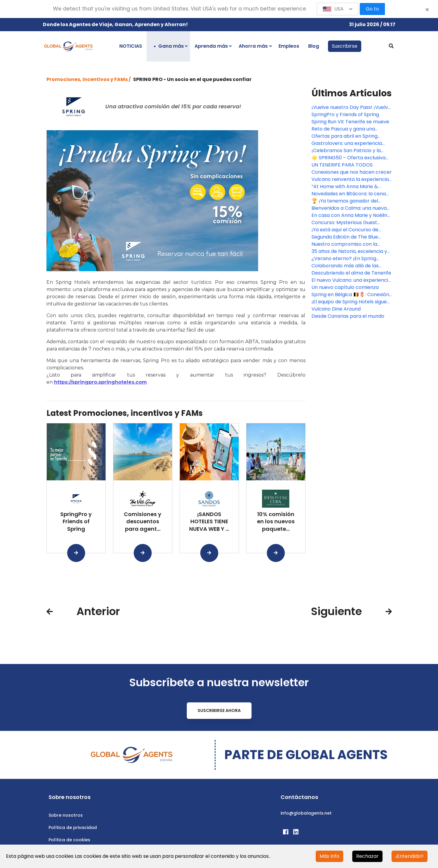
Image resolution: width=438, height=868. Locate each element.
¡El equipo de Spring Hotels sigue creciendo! (349, 302)
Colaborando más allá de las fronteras (345, 266)
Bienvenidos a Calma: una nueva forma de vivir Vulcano (349, 208)
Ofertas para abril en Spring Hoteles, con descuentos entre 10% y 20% (348, 136)
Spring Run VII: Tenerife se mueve (350, 122)
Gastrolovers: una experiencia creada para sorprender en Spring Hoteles (347, 143)
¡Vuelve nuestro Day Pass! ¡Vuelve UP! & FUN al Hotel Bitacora (351, 107)
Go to (372, 9)
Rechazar (367, 856)
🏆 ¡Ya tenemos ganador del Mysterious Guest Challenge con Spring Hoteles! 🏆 (350, 201)
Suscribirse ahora (219, 710)
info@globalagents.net (306, 813)
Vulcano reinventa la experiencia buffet (350, 179)
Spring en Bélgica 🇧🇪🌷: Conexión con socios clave (350, 295)
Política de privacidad (73, 827)
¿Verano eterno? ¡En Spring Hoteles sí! (344, 259)
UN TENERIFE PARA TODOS (342, 165)
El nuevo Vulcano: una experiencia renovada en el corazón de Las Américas (351, 280)
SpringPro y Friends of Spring (76, 522)
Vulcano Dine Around (336, 309)
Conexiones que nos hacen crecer (352, 172)
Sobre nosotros (66, 815)
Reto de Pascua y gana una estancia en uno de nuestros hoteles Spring (345, 129)
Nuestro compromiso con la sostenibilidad (344, 244)
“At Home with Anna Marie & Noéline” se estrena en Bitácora (349, 187)
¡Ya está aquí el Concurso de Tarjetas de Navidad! (345, 230)
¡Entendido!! (410, 856)
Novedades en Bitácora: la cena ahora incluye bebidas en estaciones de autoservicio (349, 194)
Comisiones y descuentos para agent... (143, 522)
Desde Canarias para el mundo (348, 316)
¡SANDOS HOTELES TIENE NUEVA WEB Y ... (209, 522)
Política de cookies (69, 840)
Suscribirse (345, 46)
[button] (338, 9)
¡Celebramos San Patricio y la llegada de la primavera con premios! (346, 151)
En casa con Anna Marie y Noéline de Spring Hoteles (351, 215)
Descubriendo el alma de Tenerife (351, 273)
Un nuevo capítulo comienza (345, 287)
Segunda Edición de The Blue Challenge (345, 237)
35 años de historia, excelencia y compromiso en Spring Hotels (349, 251)
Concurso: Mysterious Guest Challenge (344, 223)
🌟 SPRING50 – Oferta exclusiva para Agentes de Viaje (349, 158)
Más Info (329, 856)
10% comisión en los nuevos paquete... (276, 522)
